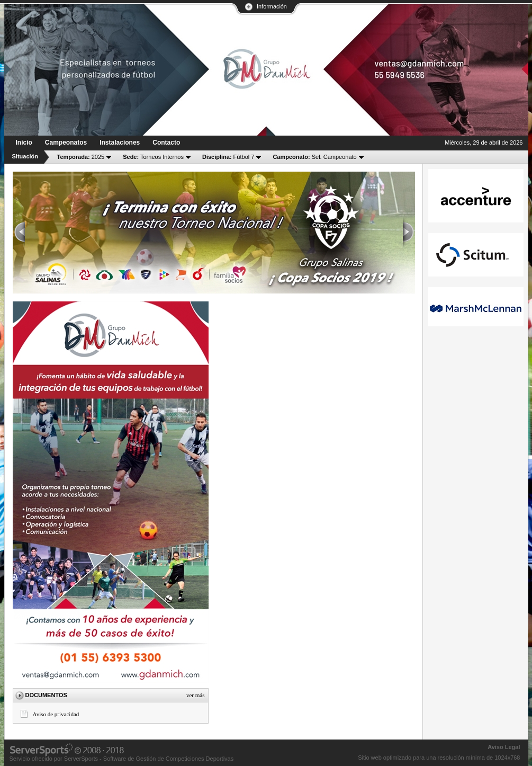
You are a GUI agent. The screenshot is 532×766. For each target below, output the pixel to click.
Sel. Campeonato (314, 157)
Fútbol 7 (228, 157)
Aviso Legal (504, 747)
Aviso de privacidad (56, 714)
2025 (81, 157)
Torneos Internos (153, 157)
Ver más (196, 695)
